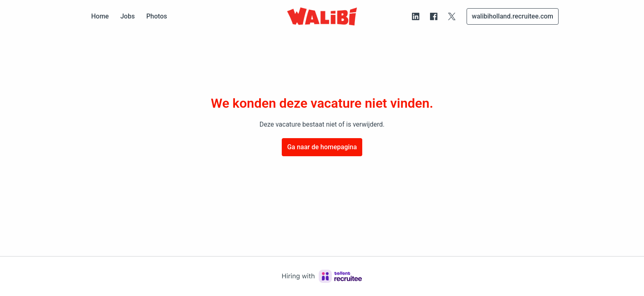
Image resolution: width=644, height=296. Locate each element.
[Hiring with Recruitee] (322, 276)
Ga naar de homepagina (322, 147)
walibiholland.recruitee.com (513, 16)
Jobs (128, 16)
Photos (157, 16)
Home (100, 16)
